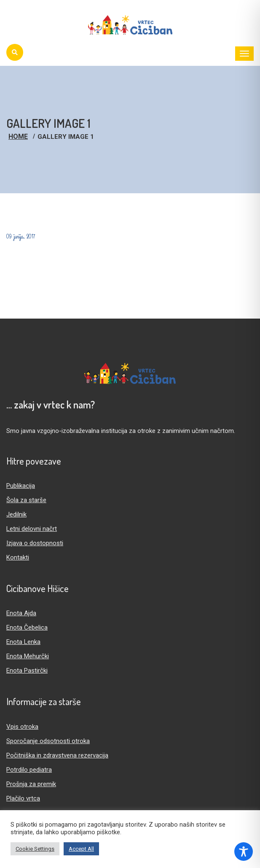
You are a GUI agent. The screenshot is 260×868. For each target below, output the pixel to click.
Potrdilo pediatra (29, 770)
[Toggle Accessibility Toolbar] (244, 852)
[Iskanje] (15, 52)
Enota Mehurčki (28, 656)
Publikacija (21, 486)
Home (18, 137)
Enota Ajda (21, 613)
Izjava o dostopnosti (35, 543)
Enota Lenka (23, 642)
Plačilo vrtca (23, 798)
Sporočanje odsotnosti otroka (48, 741)
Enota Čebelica (27, 627)
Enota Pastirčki (27, 671)
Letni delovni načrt (32, 529)
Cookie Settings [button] (35, 849)
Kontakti (18, 557)
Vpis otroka (22, 727)
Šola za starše (26, 500)
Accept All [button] (81, 849)
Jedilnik (16, 514)
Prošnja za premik (31, 784)
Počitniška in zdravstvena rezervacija (57, 755)
